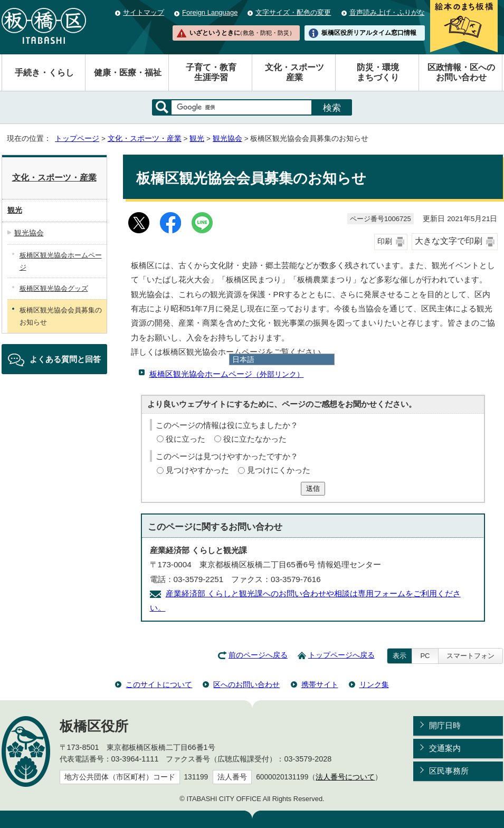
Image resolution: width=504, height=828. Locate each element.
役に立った (186, 439)
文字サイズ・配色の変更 (293, 12)
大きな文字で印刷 (449, 241)
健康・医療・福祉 (128, 73)
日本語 (243, 359)
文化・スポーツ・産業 (145, 139)
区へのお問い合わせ (246, 684)
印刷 (385, 241)
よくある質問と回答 (65, 359)
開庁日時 (445, 725)
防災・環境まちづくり (378, 72)
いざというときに (242, 33)
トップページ (77, 139)
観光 (197, 139)
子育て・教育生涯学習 (211, 72)
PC (425, 656)
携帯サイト (320, 684)
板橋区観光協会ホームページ (227, 374)
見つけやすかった (197, 470)
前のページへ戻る (258, 655)
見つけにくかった (279, 470)
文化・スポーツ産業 (294, 72)
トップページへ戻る (341, 655)
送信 (313, 488)
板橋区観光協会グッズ (54, 288)
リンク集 (374, 684)
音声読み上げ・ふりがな (387, 12)
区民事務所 (449, 771)
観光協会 (227, 139)
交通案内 (445, 748)
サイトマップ (144, 12)
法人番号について (345, 777)
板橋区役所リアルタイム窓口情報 (369, 33)
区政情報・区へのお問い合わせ (461, 72)
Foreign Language (210, 12)
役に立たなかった (255, 439)
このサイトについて (159, 684)
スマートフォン (470, 656)
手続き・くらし (44, 73)
